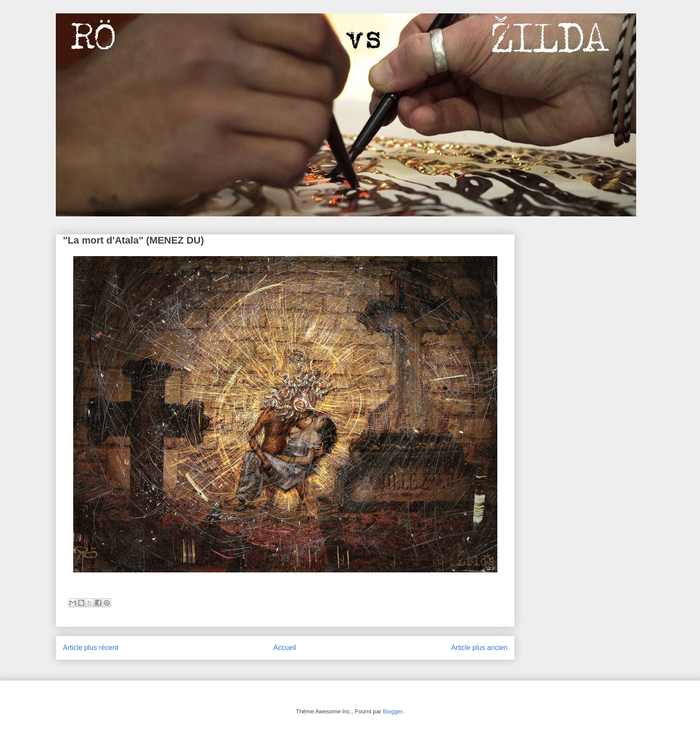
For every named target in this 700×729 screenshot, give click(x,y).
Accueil (285, 648)
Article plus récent (91, 648)
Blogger (393, 711)
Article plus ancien (479, 648)
